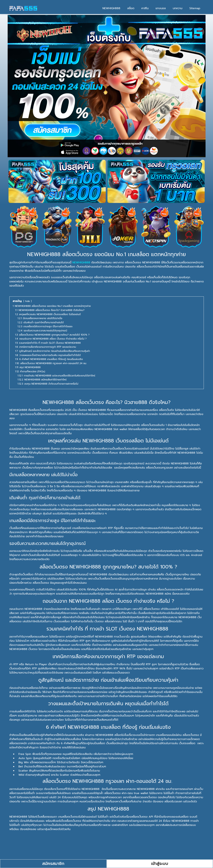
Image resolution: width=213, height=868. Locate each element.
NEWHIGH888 (111, 8)
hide (28, 301)
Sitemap (195, 8)
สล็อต (131, 8)
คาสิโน (145, 8)
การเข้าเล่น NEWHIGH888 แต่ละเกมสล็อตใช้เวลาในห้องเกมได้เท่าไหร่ (79, 850)
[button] (107, 850)
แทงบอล (161, 8)
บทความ (178, 8)
